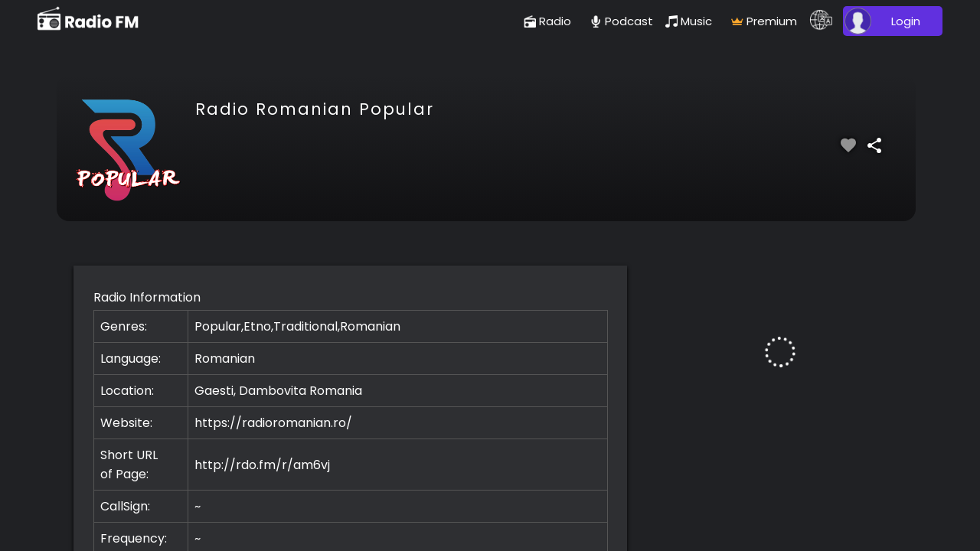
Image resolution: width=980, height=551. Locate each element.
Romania (336, 391)
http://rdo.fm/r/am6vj (262, 465)
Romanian (225, 359)
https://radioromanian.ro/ (273, 423)
